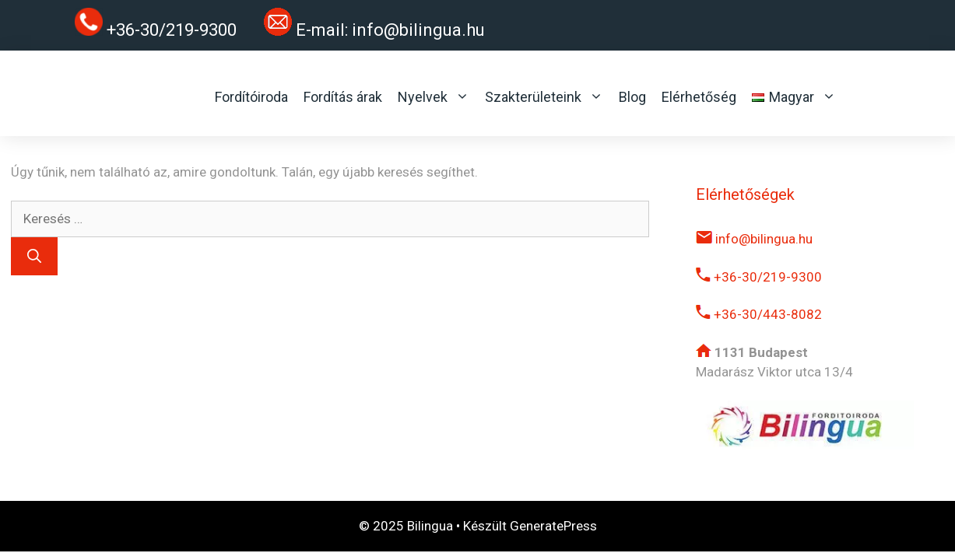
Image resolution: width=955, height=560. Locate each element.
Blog (632, 97)
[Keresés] (34, 256)
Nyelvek (434, 97)
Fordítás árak (343, 97)
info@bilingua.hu (418, 30)
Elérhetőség (699, 97)
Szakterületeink (544, 97)
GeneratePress (553, 526)
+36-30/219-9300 (759, 277)
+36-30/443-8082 (759, 314)
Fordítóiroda (251, 97)
